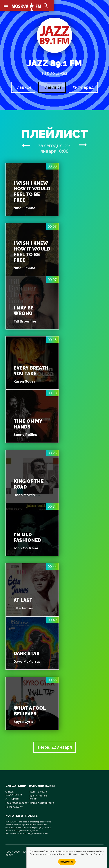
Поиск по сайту (14, 807)
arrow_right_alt (26, 145)
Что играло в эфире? (17, 803)
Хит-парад (83, 87)
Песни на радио (38, 792)
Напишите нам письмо (42, 803)
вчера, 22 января (55, 747)
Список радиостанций (14, 793)
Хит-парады (12, 799)
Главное (23, 87)
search (46, 6)
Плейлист (52, 87)
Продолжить (67, 862)
